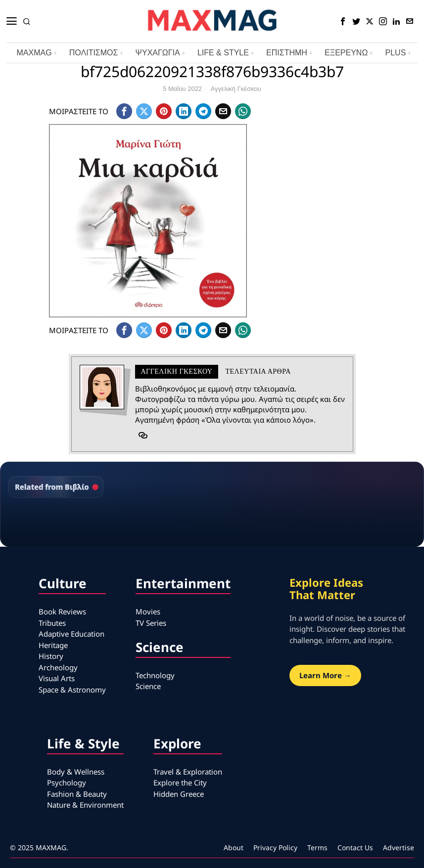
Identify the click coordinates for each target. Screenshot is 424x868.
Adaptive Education (71, 634)
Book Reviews (62, 611)
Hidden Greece (179, 794)
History (51, 656)
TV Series (151, 623)
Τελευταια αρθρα (258, 371)
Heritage (53, 645)
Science (148, 686)
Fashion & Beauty (77, 794)
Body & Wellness (76, 772)
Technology (155, 675)
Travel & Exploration (188, 772)
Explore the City (180, 782)
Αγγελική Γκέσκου (236, 89)
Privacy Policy (275, 847)
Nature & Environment (85, 805)
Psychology (67, 782)
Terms (317, 847)
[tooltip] (343, 21)
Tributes (52, 623)
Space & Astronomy (72, 690)
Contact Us (355, 847)
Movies (148, 611)
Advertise (399, 847)
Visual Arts (57, 678)
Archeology (58, 667)
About (234, 847)
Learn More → (325, 675)
